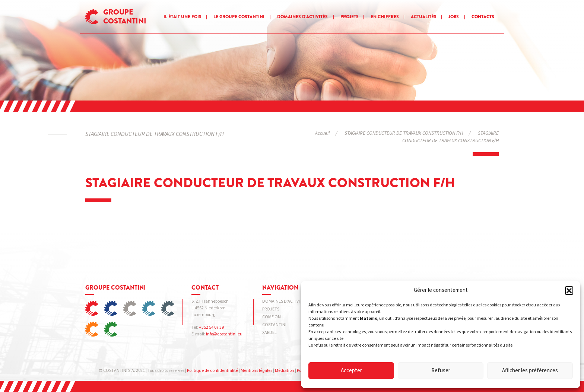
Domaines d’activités (302, 17)
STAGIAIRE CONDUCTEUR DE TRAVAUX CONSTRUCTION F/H (404, 133)
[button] (569, 290)
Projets (350, 17)
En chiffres (385, 17)
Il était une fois (182, 17)
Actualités (424, 17)
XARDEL (269, 333)
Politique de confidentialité (212, 371)
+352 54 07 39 (211, 327)
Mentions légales (256, 371)
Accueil (322, 133)
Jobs (454, 17)
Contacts (483, 17)
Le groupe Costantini (239, 17)
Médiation (285, 371)
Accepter (351, 371)
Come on (272, 317)
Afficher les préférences (530, 371)
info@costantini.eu (224, 334)
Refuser (441, 371)
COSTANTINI (274, 325)
